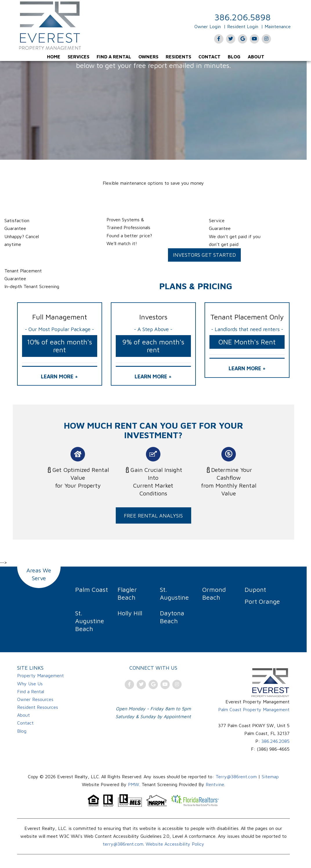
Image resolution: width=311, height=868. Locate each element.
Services (78, 57)
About (256, 57)
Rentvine (215, 784)
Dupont (255, 590)
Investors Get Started (204, 255)
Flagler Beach (127, 593)
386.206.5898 (243, 17)
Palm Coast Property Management (254, 709)
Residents (178, 57)
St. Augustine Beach (90, 621)
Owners (148, 57)
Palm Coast (92, 590)
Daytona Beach (172, 617)
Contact (209, 57)
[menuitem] (54, 57)
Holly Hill (130, 613)
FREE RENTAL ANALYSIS (153, 516)
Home (54, 57)
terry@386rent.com (123, 844)
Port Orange (262, 601)
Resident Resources (38, 707)
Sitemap (270, 777)
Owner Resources (35, 699)
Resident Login (243, 26)
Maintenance (278, 26)
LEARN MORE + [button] (59, 377)
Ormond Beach (214, 593)
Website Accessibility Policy (175, 844)
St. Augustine (174, 593)
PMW (134, 784)
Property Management (40, 675)
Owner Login (208, 26)
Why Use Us (30, 684)
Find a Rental (114, 57)
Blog (234, 57)
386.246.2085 (275, 741)
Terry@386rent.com (236, 777)
